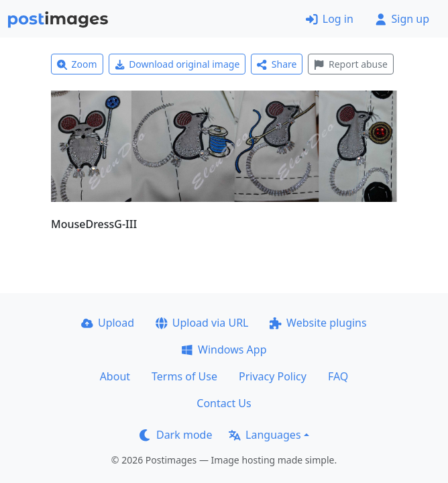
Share (277, 64)
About (115, 376)
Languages (265, 435)
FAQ (338, 376)
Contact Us (224, 403)
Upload (108, 323)
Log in (330, 19)
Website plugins (318, 323)
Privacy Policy (273, 376)
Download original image (177, 64)
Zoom (77, 64)
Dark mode (176, 435)
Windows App (224, 350)
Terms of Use (184, 376)
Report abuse (350, 64)
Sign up (402, 19)
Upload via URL (202, 323)
